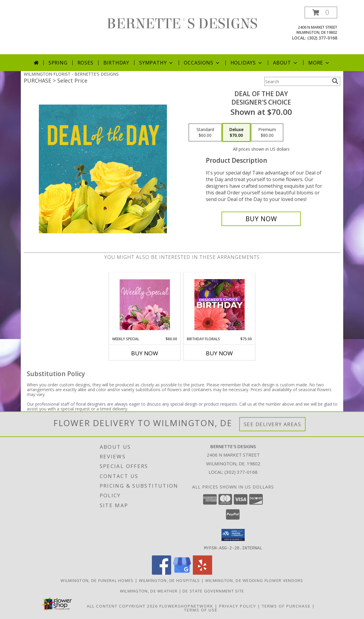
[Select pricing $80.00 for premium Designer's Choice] (267, 133)
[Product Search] (297, 81)
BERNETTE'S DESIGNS (182, 24)
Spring (58, 63)
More (319, 63)
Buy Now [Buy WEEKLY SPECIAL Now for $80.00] (145, 353)
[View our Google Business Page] (182, 573)
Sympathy (157, 63)
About (286, 63)
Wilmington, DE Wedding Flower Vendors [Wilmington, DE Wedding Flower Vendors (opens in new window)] (254, 580)
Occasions (202, 63)
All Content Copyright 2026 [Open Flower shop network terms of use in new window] (122, 606)
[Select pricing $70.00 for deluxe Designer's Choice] (236, 133)
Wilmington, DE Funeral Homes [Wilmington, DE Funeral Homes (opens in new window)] (97, 580)
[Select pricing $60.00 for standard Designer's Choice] (205, 133)
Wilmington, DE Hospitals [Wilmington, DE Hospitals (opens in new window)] (169, 580)
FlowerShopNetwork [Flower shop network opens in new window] (186, 606)
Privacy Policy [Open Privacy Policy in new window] (238, 606)
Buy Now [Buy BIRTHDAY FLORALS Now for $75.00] (219, 353)
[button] (321, 13)
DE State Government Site (213, 591)
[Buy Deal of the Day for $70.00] (261, 219)
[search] (335, 81)
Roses (85, 63)
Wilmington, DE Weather (149, 591)
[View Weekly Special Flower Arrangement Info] (145, 305)
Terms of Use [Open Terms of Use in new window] (201, 610)
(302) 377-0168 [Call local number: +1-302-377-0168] (322, 38)
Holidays (247, 63)
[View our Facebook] (162, 573)
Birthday (116, 63)
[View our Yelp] (202, 573)
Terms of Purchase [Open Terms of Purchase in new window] (286, 606)
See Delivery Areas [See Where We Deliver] (273, 424)
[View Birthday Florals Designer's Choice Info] (220, 305)
